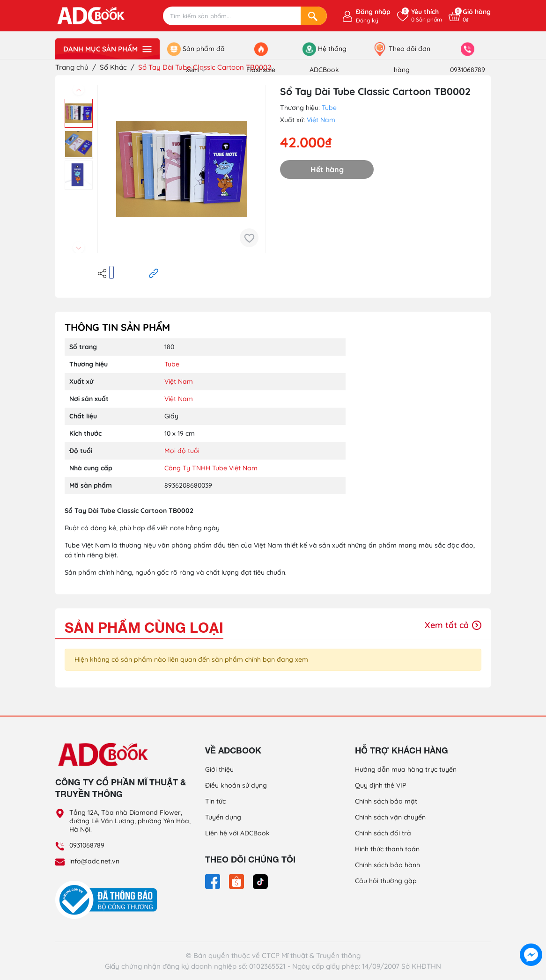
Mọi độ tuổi (182, 451)
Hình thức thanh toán (387, 849)
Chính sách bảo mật (386, 801)
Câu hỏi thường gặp (386, 881)
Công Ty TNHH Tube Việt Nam (211, 468)
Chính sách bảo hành (387, 865)
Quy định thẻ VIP (380, 785)
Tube (329, 108)
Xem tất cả (453, 625)
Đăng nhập (373, 12)
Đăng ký (367, 20)
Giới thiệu (219, 769)
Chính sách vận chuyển (390, 817)
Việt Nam (321, 120)
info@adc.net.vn (94, 861)
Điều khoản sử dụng (236, 785)
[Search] (314, 16)
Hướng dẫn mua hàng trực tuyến (406, 769)
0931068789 (87, 845)
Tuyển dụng (223, 817)
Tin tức (215, 801)
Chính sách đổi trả (383, 833)
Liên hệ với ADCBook (237, 833)
